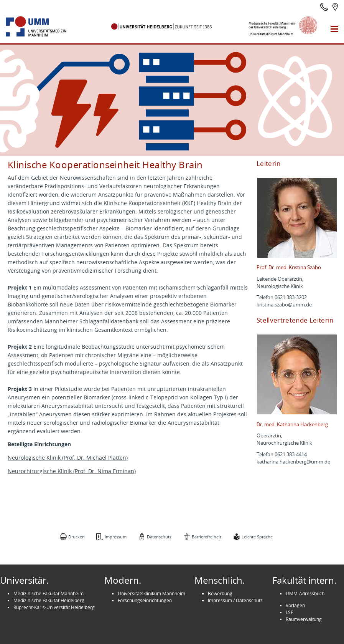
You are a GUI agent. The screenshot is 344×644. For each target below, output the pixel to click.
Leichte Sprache (257, 537)
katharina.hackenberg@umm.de (293, 462)
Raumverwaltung (304, 619)
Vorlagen (295, 605)
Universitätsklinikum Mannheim (151, 593)
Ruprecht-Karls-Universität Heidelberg (54, 607)
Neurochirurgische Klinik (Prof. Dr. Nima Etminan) (72, 471)
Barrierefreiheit (207, 537)
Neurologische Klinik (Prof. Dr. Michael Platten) (68, 458)
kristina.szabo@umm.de (284, 305)
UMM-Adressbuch (305, 593)
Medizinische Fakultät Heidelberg (49, 600)
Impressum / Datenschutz (235, 600)
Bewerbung (220, 593)
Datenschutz (159, 537)
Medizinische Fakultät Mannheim (49, 593)
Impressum (116, 537)
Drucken (77, 537)
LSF (289, 612)
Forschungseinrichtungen (145, 600)
